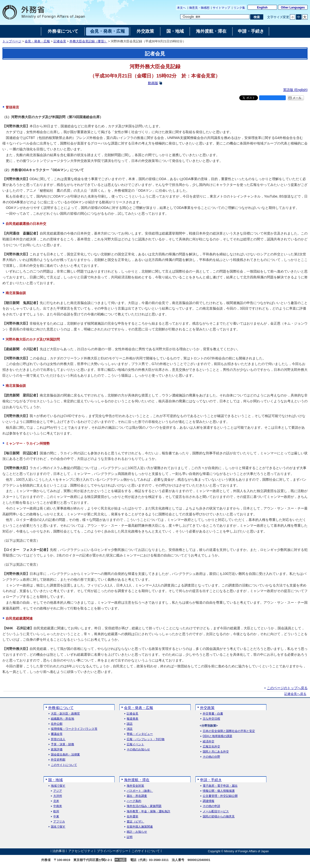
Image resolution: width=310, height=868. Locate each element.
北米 (56, 801)
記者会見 (60, 41)
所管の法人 (58, 739)
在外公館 (57, 724)
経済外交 (209, 742)
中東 (56, 817)
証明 (130, 837)
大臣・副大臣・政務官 (65, 714)
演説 (130, 729)
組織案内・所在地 (62, 719)
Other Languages (293, 8)
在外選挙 (132, 817)
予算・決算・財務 (62, 744)
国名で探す (58, 827)
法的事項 (59, 851)
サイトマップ (221, 8)
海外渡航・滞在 (137, 780)
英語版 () (295, 90)
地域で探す (58, 786)
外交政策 (207, 708)
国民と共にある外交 (216, 752)
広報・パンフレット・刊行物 (146, 739)
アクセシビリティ (81, 851)
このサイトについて (64, 765)
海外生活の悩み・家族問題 (144, 806)
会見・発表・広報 (37, 41)
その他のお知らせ (138, 750)
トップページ (12, 41)
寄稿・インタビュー (140, 734)
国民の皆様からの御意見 (219, 817)
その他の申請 (211, 806)
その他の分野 (211, 757)
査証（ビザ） (135, 822)
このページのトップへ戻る (287, 688)
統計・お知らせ (137, 832)
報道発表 (132, 719)
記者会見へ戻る (295, 694)
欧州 (56, 811)
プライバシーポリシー (113, 851)
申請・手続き (211, 780)
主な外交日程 (211, 719)
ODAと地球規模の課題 (217, 736)
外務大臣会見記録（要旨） (88, 41)
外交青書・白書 (213, 714)
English (262, 8)
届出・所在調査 (137, 796)
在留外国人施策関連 (140, 827)
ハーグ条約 (134, 801)
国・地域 (55, 780)
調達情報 (209, 801)
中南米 (58, 806)
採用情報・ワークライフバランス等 (74, 729)
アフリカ (59, 822)
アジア (58, 791)
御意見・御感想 (199, 8)
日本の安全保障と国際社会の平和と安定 (229, 731)
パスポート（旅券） (140, 791)
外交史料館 (58, 760)
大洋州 (58, 796)
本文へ (181, 8)
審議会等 (57, 734)
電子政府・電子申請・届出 (220, 786)
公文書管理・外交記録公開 (220, 796)
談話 (130, 724)
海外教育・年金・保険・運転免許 (148, 811)
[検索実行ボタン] (257, 17)
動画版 (153, 83)
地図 (122, 860)
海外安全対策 (135, 786)
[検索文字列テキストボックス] (215, 17)
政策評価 (57, 750)
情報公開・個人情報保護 (219, 791)
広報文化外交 (211, 747)
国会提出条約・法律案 (65, 755)
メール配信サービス (216, 811)
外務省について (61, 708)
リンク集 (239, 8)
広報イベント (135, 744)
